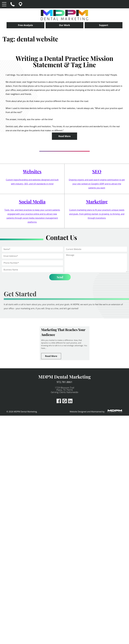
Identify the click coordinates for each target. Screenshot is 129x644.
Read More (64, 136)
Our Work (65, 25)
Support (104, 25)
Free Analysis (25, 25)
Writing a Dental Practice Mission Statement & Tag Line (65, 61)
